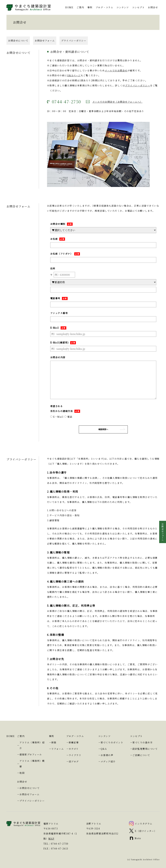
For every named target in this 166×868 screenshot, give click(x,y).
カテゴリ (74, 749)
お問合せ (22, 782)
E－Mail (57, 409)
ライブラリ (75, 755)
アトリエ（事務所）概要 (32, 764)
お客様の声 (107, 755)
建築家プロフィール (31, 754)
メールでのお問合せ (116, 62)
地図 (22, 773)
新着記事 (74, 742)
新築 (54, 742)
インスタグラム (144, 824)
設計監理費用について (145, 749)
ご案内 (21, 736)
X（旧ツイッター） (146, 831)
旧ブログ (74, 761)
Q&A (104, 749)
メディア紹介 (108, 761)
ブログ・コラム (75, 736)
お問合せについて (18, 32)
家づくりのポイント (112, 742)
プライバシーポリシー (74, 32)
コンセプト (136, 736)
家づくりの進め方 (142, 742)
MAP (51, 839)
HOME (11, 736)
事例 (51, 736)
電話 (68, 409)
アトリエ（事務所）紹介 (32, 745)
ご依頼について (141, 755)
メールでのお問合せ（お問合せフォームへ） (117, 94)
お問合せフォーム (45, 32)
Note (138, 838)
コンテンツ (104, 736)
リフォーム (58, 749)
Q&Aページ (74, 67)
